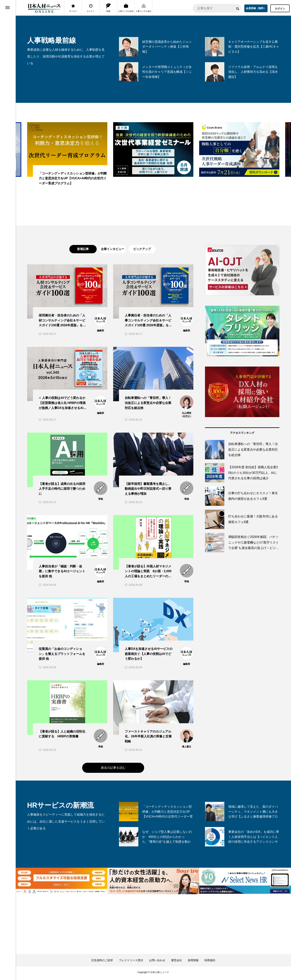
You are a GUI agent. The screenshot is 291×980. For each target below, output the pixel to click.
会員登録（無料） (256, 8)
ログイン (280, 9)
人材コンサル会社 (126, 8)
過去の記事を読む (113, 770)
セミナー (91, 8)
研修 (108, 8)
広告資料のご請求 (102, 962)
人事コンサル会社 (144, 8)
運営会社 (176, 962)
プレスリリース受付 (131, 962)
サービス (73, 8)
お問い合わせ (157, 962)
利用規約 (210, 962)
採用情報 (193, 962)
